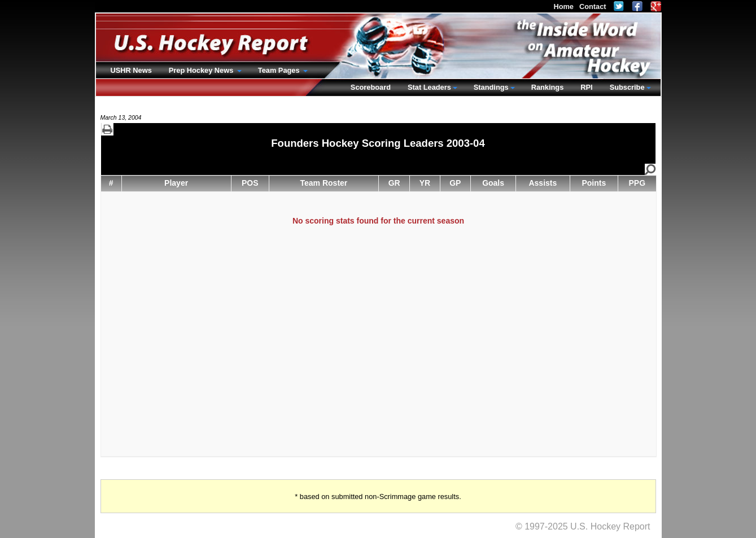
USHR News (131, 70)
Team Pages (280, 70)
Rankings (548, 87)
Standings (491, 87)
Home (563, 6)
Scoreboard (371, 87)
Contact (593, 6)
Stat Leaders (429, 87)
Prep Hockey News (202, 70)
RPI (586, 87)
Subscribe (627, 87)
